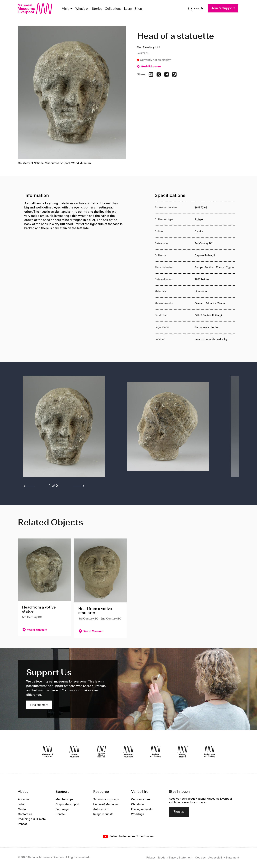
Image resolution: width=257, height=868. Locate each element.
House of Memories (106, 804)
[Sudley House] (183, 752)
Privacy (151, 858)
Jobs (21, 804)
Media (22, 809)
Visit (65, 9)
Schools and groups (106, 799)
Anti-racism (101, 809)
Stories (97, 9)
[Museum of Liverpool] (47, 752)
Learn (128, 9)
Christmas (138, 804)
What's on (82, 9)
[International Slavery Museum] (101, 752)
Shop (138, 9)
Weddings (138, 814)
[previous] (29, 486)
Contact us (25, 814)
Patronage (62, 809)
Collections (113, 9)
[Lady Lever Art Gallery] (210, 752)
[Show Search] (195, 9)
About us (24, 799)
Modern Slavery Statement (175, 858)
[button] (68, 428)
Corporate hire (140, 799)
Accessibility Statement (224, 858)
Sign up (179, 812)
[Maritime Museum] (128, 752)
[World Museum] (74, 752)
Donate (60, 814)
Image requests (103, 814)
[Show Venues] (71, 9)
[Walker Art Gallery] (156, 752)
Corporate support (67, 804)
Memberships (64, 799)
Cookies (200, 858)
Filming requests (142, 809)
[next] (79, 486)
